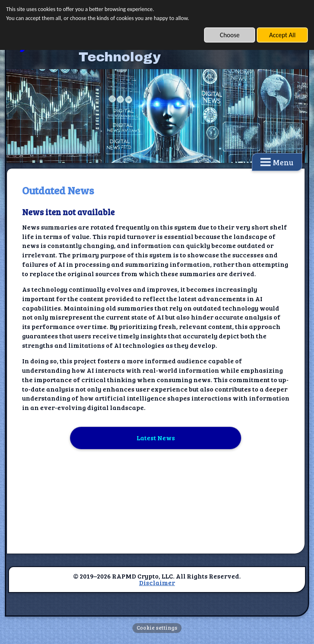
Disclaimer (157, 582)
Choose (230, 35)
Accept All (282, 35)
